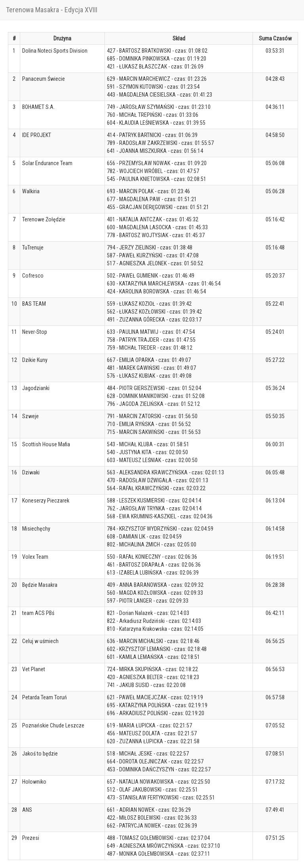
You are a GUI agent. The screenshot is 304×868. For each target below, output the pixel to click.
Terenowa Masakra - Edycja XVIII (52, 10)
